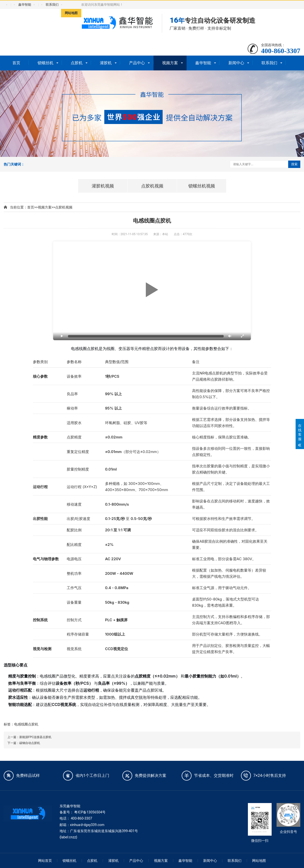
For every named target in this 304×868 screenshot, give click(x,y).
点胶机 (77, 63)
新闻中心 (236, 63)
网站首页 (45, 861)
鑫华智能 (25, 5)
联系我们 (52, 5)
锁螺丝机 (45, 63)
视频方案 (170, 63)
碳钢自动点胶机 (30, 743)
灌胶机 (106, 63)
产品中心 (137, 63)
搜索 (294, 164)
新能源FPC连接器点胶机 (35, 737)
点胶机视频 (64, 207)
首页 (16, 63)
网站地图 (71, 13)
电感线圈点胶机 (26, 724)
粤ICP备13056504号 (90, 812)
